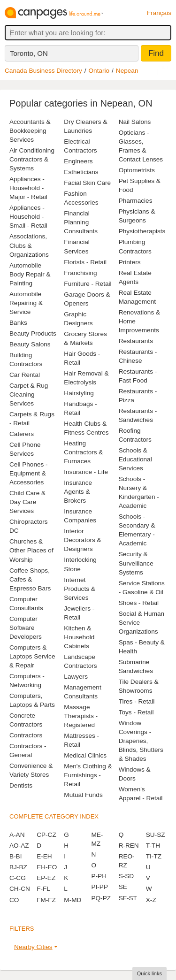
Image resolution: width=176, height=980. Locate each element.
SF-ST (128, 898)
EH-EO (47, 867)
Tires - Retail (137, 701)
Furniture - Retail (88, 284)
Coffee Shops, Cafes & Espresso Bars (30, 579)
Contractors (26, 735)
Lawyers (76, 677)
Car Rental (25, 375)
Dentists (21, 785)
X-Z (151, 900)
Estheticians (81, 172)
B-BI (15, 856)
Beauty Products (33, 333)
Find (156, 53)
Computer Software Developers (26, 628)
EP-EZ (46, 878)
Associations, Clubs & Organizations (29, 245)
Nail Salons (135, 122)
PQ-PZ (101, 898)
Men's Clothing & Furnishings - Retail (88, 775)
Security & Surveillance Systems (136, 563)
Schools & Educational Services (135, 459)
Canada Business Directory (43, 71)
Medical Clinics (85, 755)
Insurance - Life (86, 472)
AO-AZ (19, 846)
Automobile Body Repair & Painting (30, 274)
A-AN (17, 835)
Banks (18, 323)
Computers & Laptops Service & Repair (32, 656)
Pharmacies (136, 201)
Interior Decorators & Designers (82, 540)
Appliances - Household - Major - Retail (28, 188)
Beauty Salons (30, 344)
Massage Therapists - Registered (81, 716)
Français (159, 13)
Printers (130, 262)
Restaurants (136, 341)
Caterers (22, 434)
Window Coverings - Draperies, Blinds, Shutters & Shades (141, 741)
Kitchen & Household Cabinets (79, 637)
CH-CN (20, 889)
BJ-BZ (18, 867)
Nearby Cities (33, 947)
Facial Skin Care (87, 183)
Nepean (127, 71)
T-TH (153, 846)
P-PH (99, 876)
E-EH (44, 856)
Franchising (80, 273)
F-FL (43, 889)
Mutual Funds (83, 795)
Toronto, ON (29, 53)
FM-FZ (46, 900)
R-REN (129, 846)
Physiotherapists (142, 231)
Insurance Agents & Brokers (78, 492)
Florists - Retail (85, 262)
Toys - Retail (136, 712)
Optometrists (137, 170)
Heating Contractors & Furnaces (83, 452)
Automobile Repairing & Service (26, 303)
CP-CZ (46, 835)
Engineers (78, 161)
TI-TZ (154, 856)
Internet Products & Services (80, 589)
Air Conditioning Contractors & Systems (32, 159)
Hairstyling (79, 393)
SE (123, 887)
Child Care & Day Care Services (27, 502)
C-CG (18, 878)
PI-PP (99, 887)
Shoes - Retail (139, 603)
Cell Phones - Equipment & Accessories (29, 473)
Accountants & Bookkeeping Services (30, 131)
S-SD (126, 876)
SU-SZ (156, 835)
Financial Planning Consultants (81, 222)
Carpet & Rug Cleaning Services (29, 394)
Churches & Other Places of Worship (31, 550)
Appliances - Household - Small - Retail (28, 217)
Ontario (99, 71)
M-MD (73, 900)
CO (14, 900)
